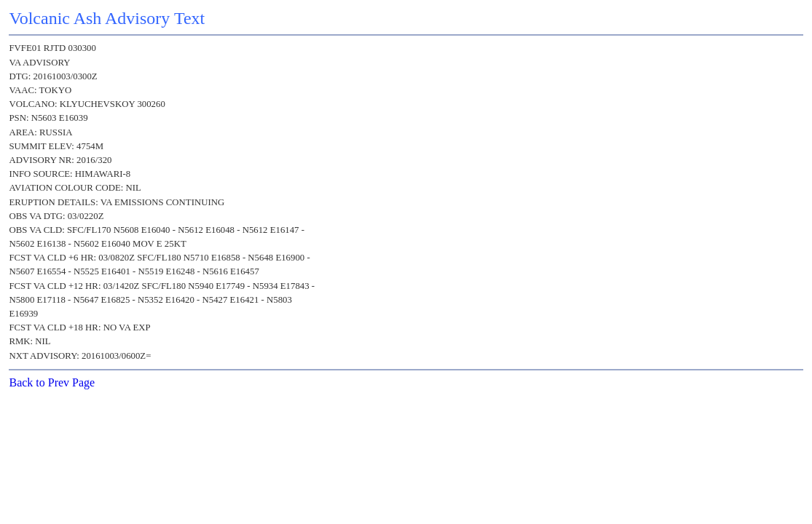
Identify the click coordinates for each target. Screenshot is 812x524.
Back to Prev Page (52, 382)
